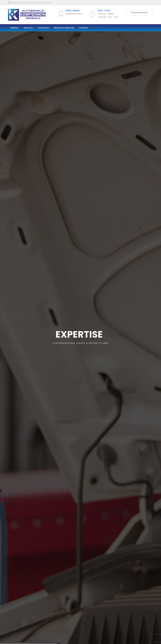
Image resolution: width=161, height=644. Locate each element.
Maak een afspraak (64, 28)
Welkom (15, 28)
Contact (84, 28)
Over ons (28, 28)
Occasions (44, 28)
